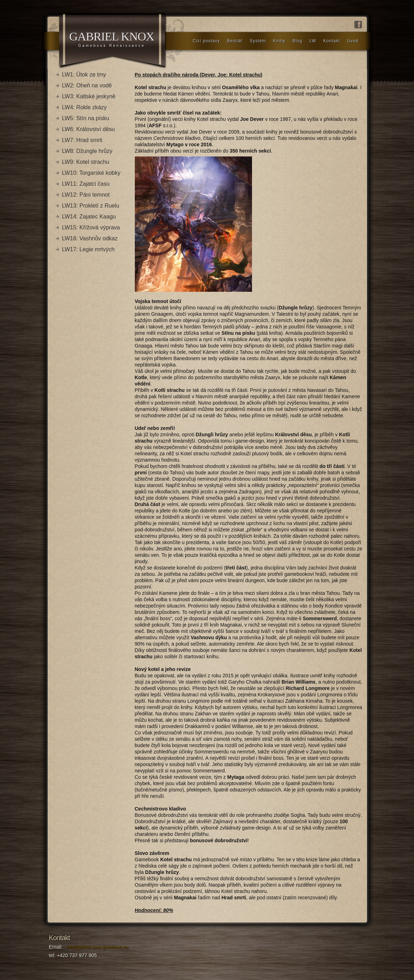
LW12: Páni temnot (86, 195)
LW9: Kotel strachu (86, 162)
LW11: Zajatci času (86, 184)
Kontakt (332, 41)
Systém (258, 41)
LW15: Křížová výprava (91, 227)
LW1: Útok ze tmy (84, 75)
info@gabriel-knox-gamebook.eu (97, 947)
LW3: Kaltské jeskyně (89, 96)
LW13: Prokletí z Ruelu (91, 206)
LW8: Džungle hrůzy (87, 151)
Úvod (353, 41)
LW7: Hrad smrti (82, 140)
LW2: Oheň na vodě (87, 85)
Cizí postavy (206, 41)
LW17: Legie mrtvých (88, 249)
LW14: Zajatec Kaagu (89, 217)
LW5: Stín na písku (86, 118)
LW (313, 41)
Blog (298, 41)
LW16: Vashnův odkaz (90, 238)
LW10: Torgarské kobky (91, 173)
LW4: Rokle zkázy (85, 107)
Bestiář (235, 41)
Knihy (279, 41)
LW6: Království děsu (89, 129)
